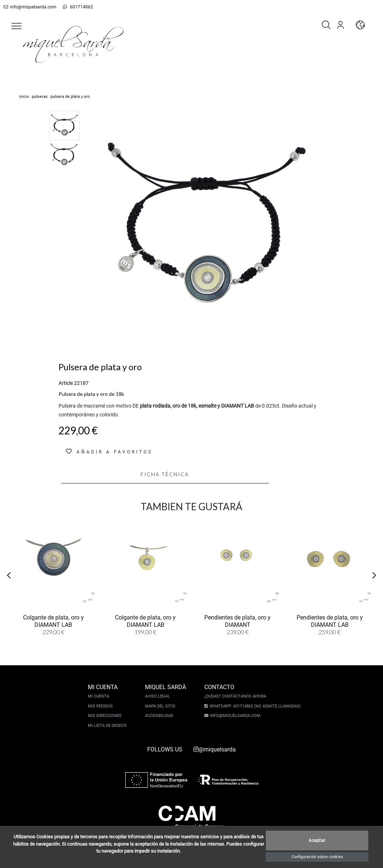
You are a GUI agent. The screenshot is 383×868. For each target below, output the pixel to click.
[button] (16, 26)
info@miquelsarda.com (29, 7)
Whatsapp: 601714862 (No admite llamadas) (253, 706)
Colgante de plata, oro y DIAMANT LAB (53, 621)
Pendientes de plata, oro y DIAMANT (237, 621)
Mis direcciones (107, 716)
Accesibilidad (161, 716)
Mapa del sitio (162, 706)
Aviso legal (159, 696)
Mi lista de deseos (109, 726)
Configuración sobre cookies (317, 857)
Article (66, 383)
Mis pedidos (102, 706)
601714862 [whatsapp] (72, 7)
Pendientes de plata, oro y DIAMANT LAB (330, 621)
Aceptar (317, 841)
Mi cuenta (100, 696)
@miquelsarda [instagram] (215, 749)
